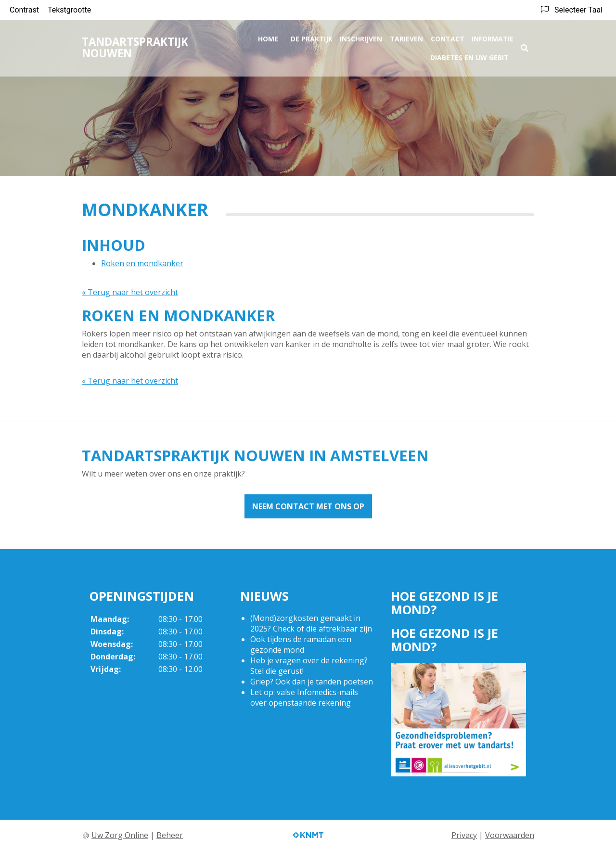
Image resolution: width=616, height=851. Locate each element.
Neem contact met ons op (308, 506)
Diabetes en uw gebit (469, 56)
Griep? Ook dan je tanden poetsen (312, 682)
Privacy (464, 835)
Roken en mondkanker (142, 263)
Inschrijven (361, 37)
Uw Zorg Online (120, 835)
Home (268, 37)
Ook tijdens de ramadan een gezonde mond (301, 645)
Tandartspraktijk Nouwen (135, 45)
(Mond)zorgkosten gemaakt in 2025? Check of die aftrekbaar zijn (311, 623)
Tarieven (406, 37)
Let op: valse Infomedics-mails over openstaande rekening (304, 697)
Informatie (493, 37)
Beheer (170, 835)
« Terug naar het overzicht (130, 292)
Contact (448, 37)
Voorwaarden (510, 835)
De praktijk (312, 37)
